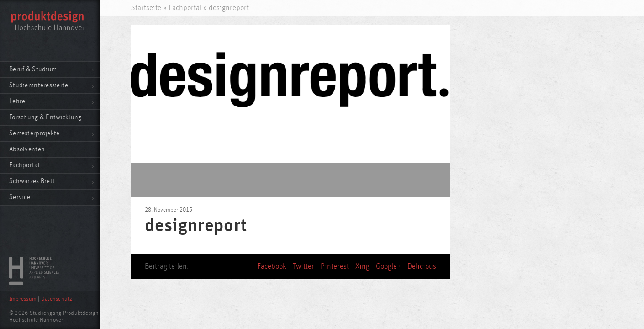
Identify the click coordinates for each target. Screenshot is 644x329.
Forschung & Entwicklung (45, 117)
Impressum (23, 299)
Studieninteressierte (39, 85)
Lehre (17, 101)
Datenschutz (57, 299)
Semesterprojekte (34, 133)
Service (20, 197)
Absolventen (27, 149)
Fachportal (24, 165)
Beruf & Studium (33, 69)
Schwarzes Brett (32, 181)
